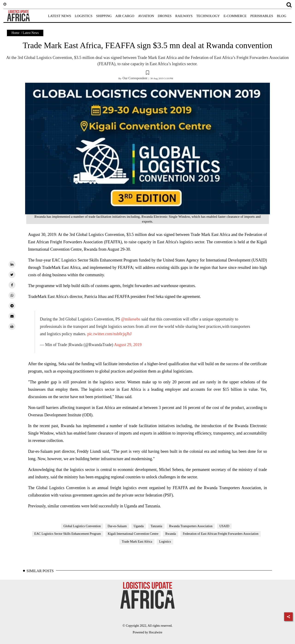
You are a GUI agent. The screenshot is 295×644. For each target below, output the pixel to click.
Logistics (165, 542)
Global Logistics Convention (82, 526)
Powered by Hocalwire (147, 632)
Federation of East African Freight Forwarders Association (221, 534)
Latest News (31, 33)
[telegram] (12, 306)
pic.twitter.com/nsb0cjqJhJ (109, 334)
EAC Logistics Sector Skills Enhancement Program (68, 534)
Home (15, 33)
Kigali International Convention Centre (133, 534)
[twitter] (12, 275)
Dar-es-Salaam (117, 526)
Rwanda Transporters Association (191, 526)
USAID (224, 526)
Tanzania (156, 526)
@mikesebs (131, 319)
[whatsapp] (12, 295)
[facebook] (12, 285)
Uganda (139, 526)
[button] (147, 73)
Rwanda (171, 534)
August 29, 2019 (128, 345)
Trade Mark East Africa (137, 542)
